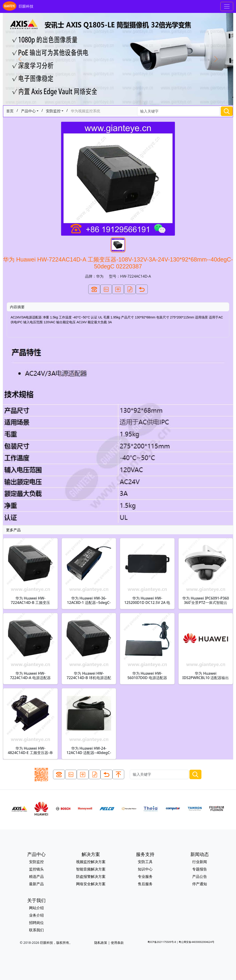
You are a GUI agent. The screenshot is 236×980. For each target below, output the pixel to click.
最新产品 (36, 884)
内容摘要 (17, 307)
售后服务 (145, 884)
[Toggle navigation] (227, 6)
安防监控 (53, 111)
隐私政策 (101, 943)
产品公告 (200, 876)
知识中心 (145, 869)
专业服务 (145, 876)
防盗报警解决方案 (91, 876)
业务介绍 (36, 915)
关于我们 (36, 900)
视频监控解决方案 (91, 862)
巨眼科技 (18, 6)
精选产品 (36, 876)
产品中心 (28, 111)
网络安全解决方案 (91, 884)
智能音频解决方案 (91, 869)
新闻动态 (200, 854)
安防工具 (145, 862)
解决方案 (91, 854)
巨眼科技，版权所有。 (56, 943)
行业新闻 (200, 862)
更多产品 (13, 530)
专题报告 (200, 869)
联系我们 (36, 930)
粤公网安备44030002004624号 (196, 942)
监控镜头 (36, 869)
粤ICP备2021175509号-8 (162, 942)
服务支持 (145, 854)
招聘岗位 (36, 923)
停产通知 (200, 884)
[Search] (178, 111)
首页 (10, 111)
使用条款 (117, 943)
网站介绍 (36, 908)
